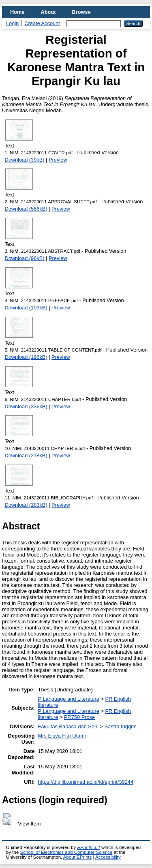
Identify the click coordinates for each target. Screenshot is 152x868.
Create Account (42, 23)
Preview (58, 160)
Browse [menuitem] (81, 12)
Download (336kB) (26, 406)
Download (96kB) (24, 258)
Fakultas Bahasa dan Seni (68, 726)
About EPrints (77, 857)
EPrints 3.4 (88, 847)
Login (12, 23)
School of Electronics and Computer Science (66, 852)
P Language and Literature (69, 699)
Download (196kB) (26, 357)
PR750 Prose (79, 717)
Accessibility (108, 857)
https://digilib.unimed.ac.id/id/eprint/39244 (86, 782)
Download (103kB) (26, 308)
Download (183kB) (26, 505)
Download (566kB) (26, 209)
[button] (7, 819)
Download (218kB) (26, 455)
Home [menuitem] (17, 12)
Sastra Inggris (121, 726)
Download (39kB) (24, 160)
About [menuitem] (48, 12)
